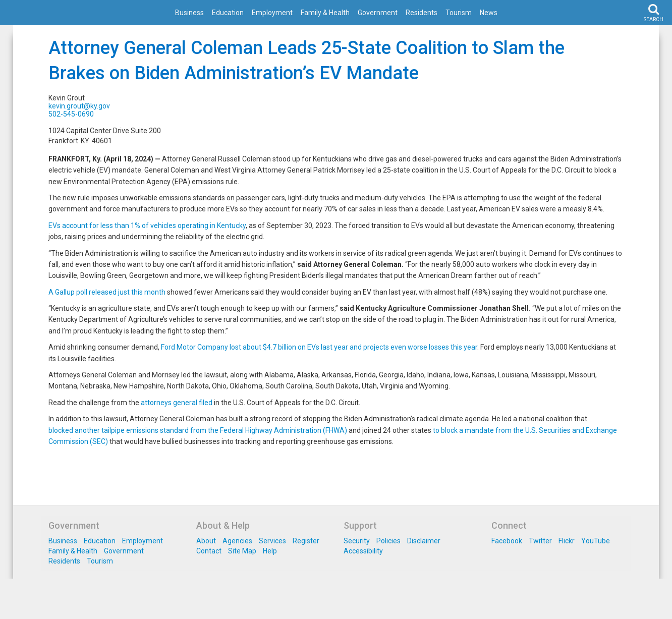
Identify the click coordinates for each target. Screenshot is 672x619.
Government (378, 13)
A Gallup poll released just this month (107, 292)
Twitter (540, 541)
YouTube (596, 541)
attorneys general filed (177, 403)
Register (306, 541)
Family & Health (325, 13)
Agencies (237, 541)
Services (272, 541)
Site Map (242, 551)
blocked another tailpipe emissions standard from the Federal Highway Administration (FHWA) (198, 430)
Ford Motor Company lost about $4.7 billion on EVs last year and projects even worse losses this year (319, 347)
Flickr (567, 541)
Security (357, 541)
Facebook (507, 541)
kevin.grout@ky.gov (79, 106)
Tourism (459, 13)
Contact (209, 551)
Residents (422, 13)
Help (270, 551)
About (206, 541)
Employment (272, 13)
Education (228, 13)
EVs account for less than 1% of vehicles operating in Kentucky (147, 226)
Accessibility (363, 551)
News (489, 13)
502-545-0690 (71, 114)
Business (189, 13)
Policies (388, 541)
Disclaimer (424, 541)
